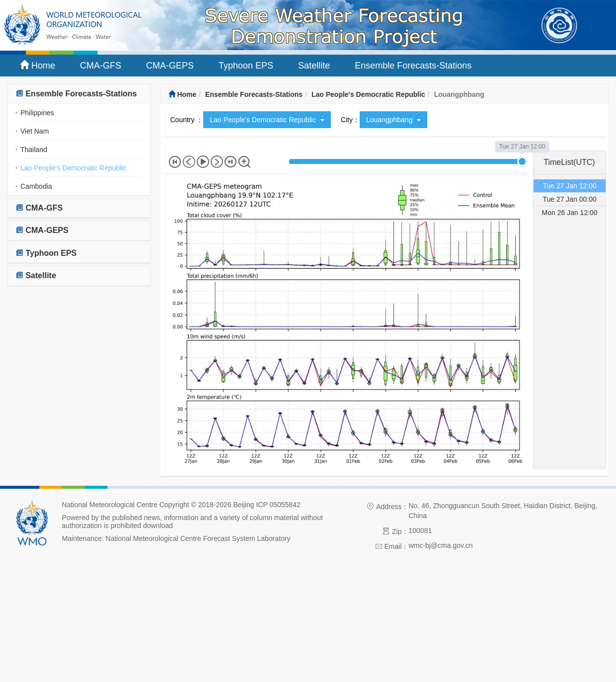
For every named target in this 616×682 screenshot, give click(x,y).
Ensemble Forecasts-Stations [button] (76, 94)
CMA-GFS (101, 66)
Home (38, 65)
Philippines (37, 113)
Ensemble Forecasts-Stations (413, 66)
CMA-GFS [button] (39, 208)
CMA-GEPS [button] (42, 230)
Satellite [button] (36, 275)
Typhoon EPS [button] (46, 253)
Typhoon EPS (246, 66)
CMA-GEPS (170, 66)
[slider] (522, 161)
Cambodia (36, 186)
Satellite (314, 66)
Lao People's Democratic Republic (74, 168)
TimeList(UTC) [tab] (569, 162)
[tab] (79, 94)
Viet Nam (35, 131)
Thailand (34, 150)
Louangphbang (393, 120)
